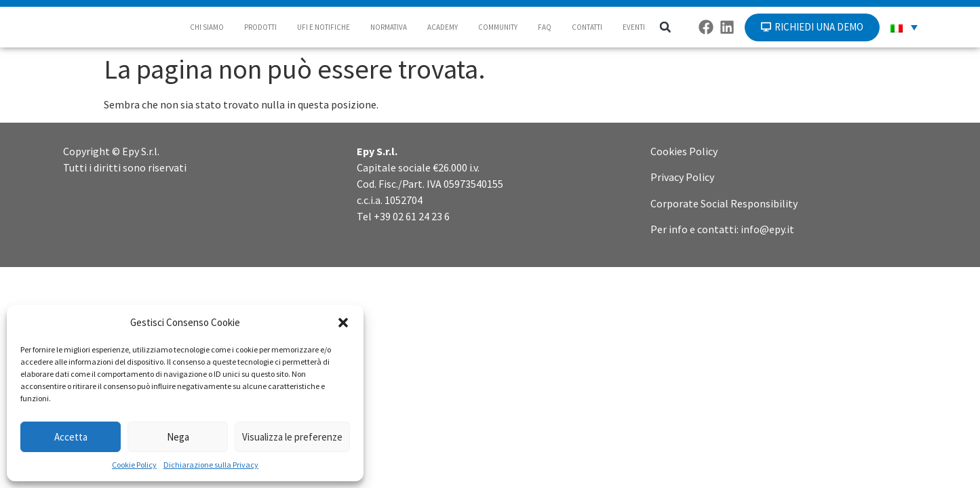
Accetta (71, 437)
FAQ (545, 27)
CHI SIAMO (207, 27)
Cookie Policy (134, 465)
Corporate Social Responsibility (724, 203)
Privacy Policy (682, 177)
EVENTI (634, 27)
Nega (178, 437)
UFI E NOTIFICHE (324, 27)
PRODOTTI (260, 27)
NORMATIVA (389, 27)
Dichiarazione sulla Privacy (211, 465)
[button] (343, 323)
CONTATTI (587, 27)
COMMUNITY (498, 27)
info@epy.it (767, 229)
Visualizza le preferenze (292, 437)
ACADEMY (443, 27)
